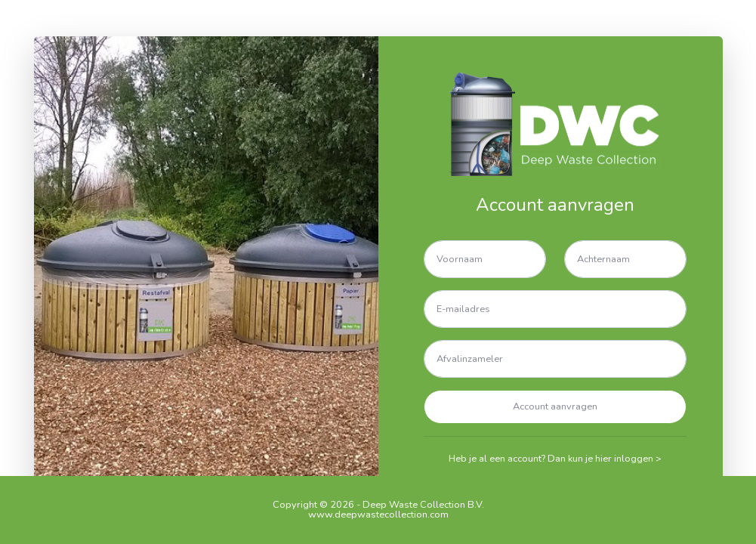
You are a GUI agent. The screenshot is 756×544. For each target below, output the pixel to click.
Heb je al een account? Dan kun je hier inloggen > (555, 459)
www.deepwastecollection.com (378, 515)
